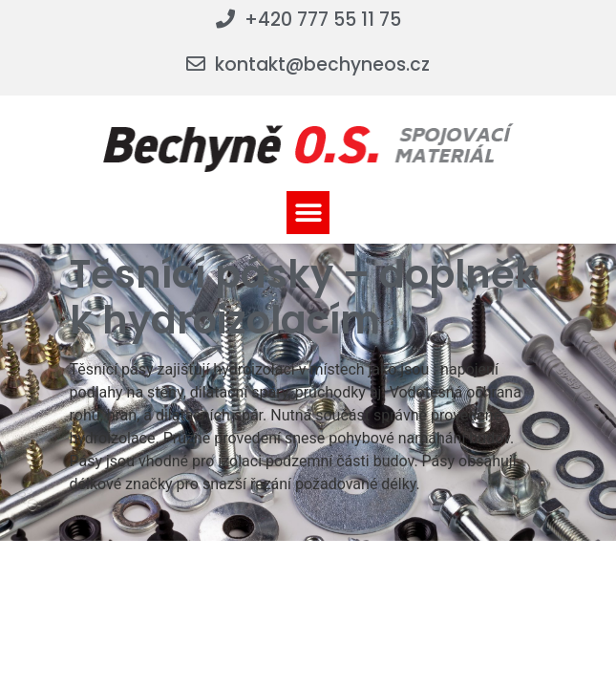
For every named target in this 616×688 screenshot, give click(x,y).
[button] (308, 213)
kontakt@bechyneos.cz (322, 64)
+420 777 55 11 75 (323, 20)
